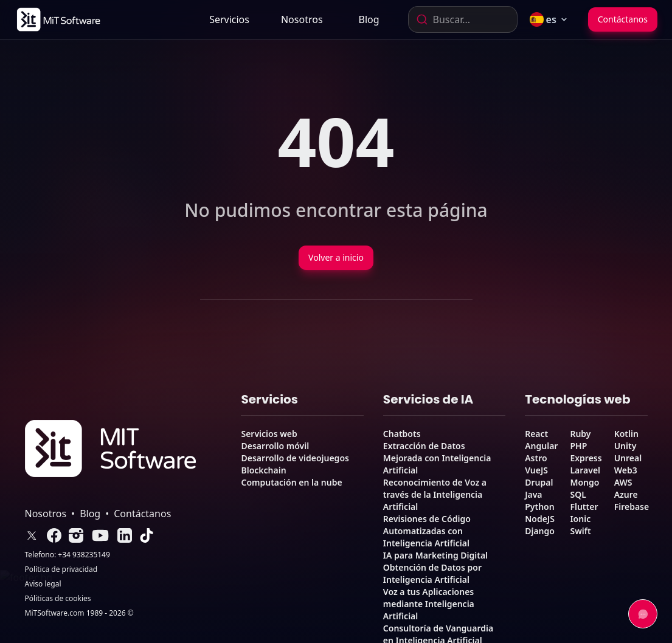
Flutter (584, 507)
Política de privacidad (61, 569)
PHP (578, 446)
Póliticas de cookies (58, 599)
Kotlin (626, 434)
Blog (369, 19)
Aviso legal (43, 584)
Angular (541, 446)
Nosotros (302, 19)
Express (586, 458)
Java (533, 494)
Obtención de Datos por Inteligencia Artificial (432, 573)
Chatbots (402, 434)
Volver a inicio (336, 257)
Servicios (229, 19)
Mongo (584, 482)
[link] (57, 19)
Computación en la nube (291, 482)
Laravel (585, 470)
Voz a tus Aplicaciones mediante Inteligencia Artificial (429, 604)
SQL (578, 494)
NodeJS (540, 519)
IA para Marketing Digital (435, 555)
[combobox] (463, 19)
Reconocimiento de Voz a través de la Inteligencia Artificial (435, 494)
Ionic (580, 519)
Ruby (580, 434)
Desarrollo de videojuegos (295, 458)
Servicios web (269, 434)
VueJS (536, 470)
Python (539, 507)
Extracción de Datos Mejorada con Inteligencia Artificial (437, 458)
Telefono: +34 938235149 (68, 555)
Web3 (626, 470)
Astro (536, 458)
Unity (625, 446)
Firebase (632, 507)
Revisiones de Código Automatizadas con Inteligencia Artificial (427, 531)
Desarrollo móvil (275, 446)
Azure (626, 494)
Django (540, 531)
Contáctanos (623, 19)
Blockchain (263, 470)
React (536, 434)
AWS (623, 482)
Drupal (539, 482)
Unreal (628, 458)
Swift (580, 531)
